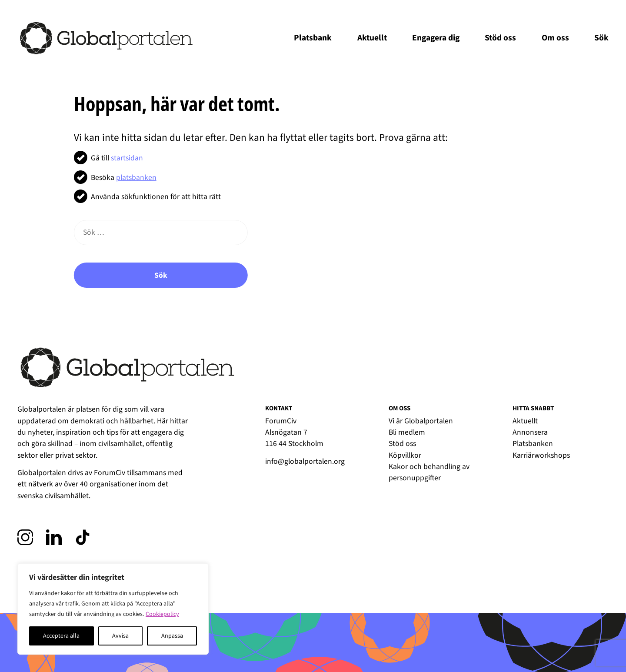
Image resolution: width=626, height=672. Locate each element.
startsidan (127, 158)
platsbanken (136, 178)
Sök (601, 38)
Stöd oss (500, 38)
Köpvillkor (405, 455)
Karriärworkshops (541, 455)
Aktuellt (372, 38)
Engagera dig (436, 38)
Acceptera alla (61, 636)
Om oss (555, 38)
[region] (113, 609)
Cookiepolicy (162, 614)
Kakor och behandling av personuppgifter (429, 472)
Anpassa (172, 636)
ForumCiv (110, 473)
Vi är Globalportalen (421, 421)
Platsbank (313, 38)
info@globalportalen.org (305, 461)
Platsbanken (533, 444)
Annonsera (530, 432)
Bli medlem (407, 432)
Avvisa (120, 636)
